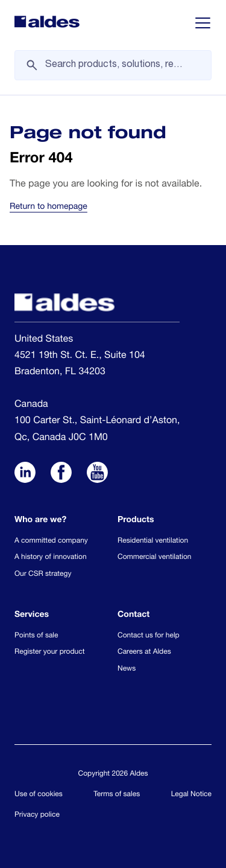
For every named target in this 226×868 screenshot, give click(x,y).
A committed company (51, 541)
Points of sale (36, 636)
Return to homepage (49, 208)
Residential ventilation (153, 541)
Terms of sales (117, 795)
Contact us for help (149, 636)
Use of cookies (39, 795)
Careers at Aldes (144, 653)
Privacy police (37, 815)
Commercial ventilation (154, 558)
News (127, 669)
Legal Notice (191, 795)
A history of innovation (51, 558)
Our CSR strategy (43, 575)
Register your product (49, 653)
